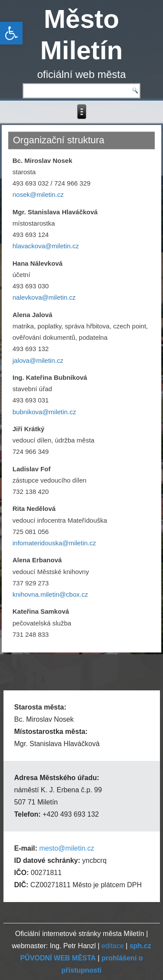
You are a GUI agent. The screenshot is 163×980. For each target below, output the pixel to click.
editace (113, 946)
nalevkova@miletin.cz (44, 297)
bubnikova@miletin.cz (44, 412)
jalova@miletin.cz (38, 360)
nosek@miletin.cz (38, 194)
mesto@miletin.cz (67, 848)
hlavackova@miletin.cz (46, 246)
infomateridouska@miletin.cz (54, 543)
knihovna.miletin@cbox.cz (50, 594)
